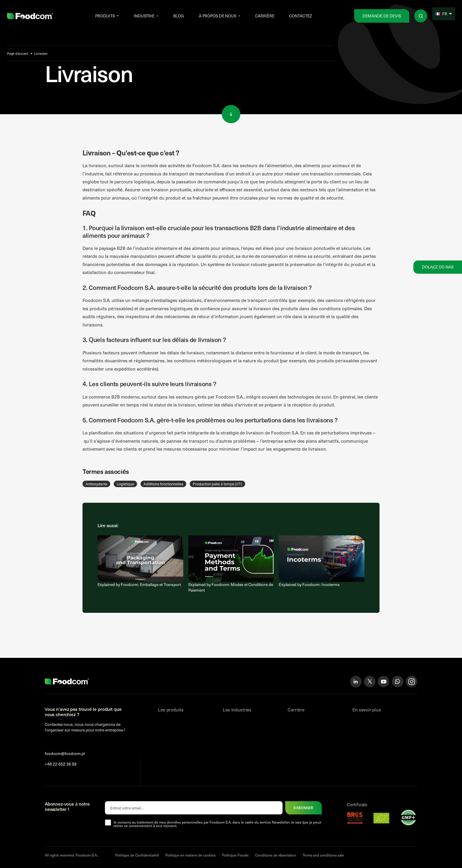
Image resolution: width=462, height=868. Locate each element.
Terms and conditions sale (323, 855)
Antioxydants (96, 484)
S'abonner (303, 808)
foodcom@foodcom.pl (65, 754)
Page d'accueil (18, 53)
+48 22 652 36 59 (61, 764)
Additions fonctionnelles (163, 484)
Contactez (301, 16)
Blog (179, 16)
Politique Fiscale (235, 855)
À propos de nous (218, 16)
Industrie (144, 16)
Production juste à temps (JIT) (217, 484)
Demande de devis (382, 16)
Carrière (265, 16)
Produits (105, 16)
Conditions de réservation (276, 855)
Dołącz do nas (438, 267)
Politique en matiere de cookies (190, 855)
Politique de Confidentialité (137, 855)
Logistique (125, 484)
